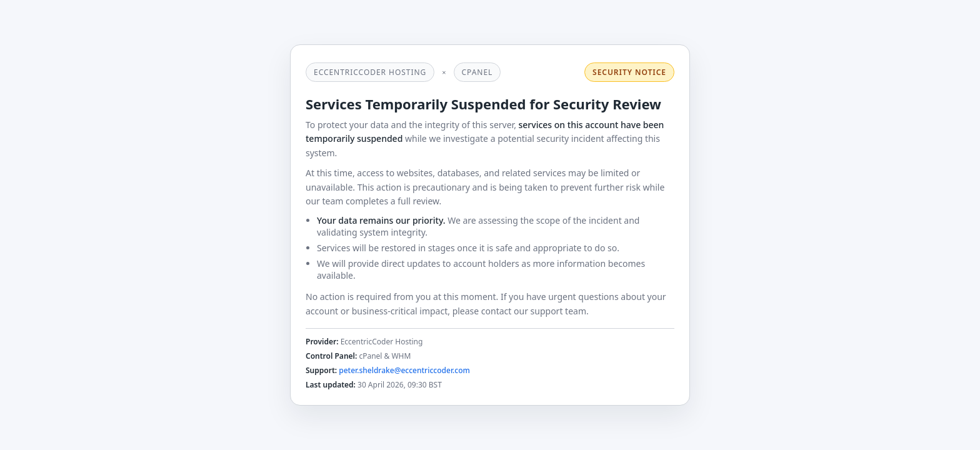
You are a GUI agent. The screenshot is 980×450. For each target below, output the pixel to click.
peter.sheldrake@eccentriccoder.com (404, 370)
